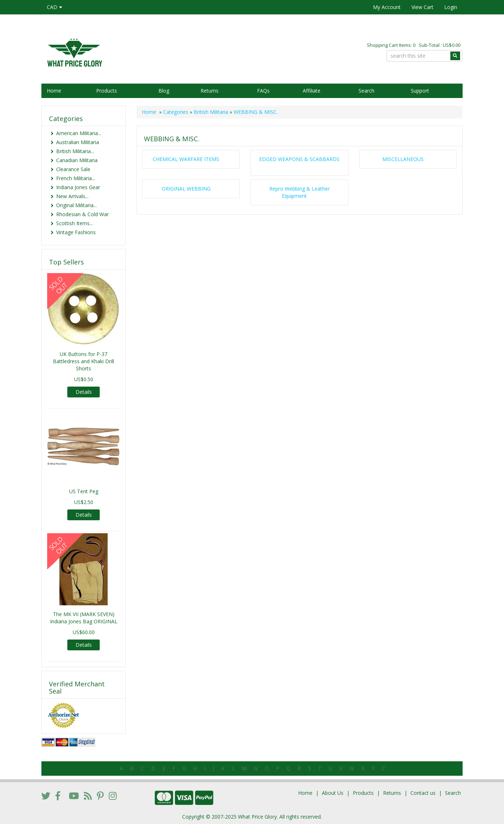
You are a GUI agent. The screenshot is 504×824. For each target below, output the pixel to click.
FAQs (263, 91)
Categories (176, 112)
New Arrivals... (72, 196)
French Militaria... (76, 178)
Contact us (423, 793)
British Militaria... (75, 151)
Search (366, 91)
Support (420, 91)
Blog (164, 91)
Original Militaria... (76, 205)
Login (451, 7)
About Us (333, 793)
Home (54, 91)
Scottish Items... (75, 223)
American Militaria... (79, 133)
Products (107, 91)
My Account (387, 7)
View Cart (422, 7)
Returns (210, 91)
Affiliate (312, 91)
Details (84, 392)
